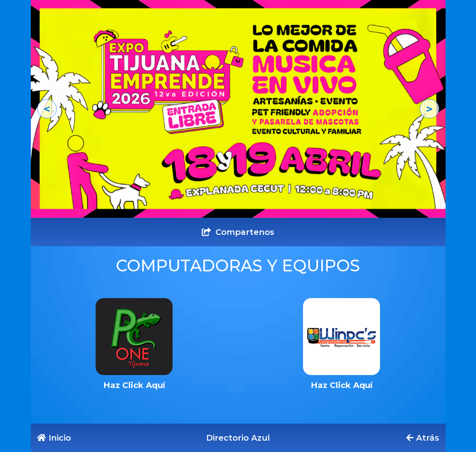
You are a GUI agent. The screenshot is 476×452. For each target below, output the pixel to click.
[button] (47, 109)
